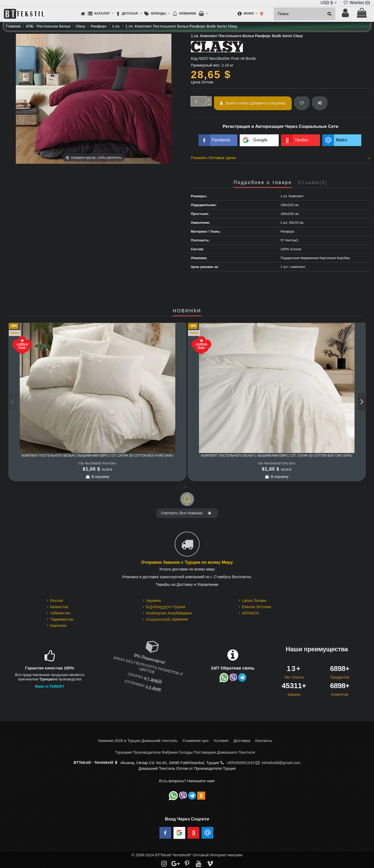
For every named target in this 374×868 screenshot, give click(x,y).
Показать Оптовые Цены (280, 158)
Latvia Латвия (254, 600)
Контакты (263, 741)
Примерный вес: (206, 65)
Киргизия (58, 625)
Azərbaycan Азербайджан (169, 613)
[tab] (280, 159)
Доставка (242, 741)
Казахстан (59, 607)
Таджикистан (62, 619)
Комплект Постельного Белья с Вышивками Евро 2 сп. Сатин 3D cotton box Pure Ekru (97, 456)
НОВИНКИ (187, 311)
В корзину (97, 476)
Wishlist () (357, 3)
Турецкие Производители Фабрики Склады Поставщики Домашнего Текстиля (185, 752)
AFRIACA (251, 613)
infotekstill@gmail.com (281, 763)
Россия (56, 600)
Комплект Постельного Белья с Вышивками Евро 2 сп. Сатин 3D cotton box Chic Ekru (276, 456)
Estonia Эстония (257, 607)
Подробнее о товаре (263, 183)
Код (194, 58)
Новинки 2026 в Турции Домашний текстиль (138, 741)
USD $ (329, 3)
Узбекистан (60, 613)
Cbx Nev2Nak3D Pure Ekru (97, 463)
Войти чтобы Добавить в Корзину (253, 103)
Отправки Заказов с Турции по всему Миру (187, 563)
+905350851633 (240, 763)
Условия (221, 741)
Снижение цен (196, 741)
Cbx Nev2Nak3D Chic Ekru (277, 463)
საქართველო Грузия (166, 607)
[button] (101, 14)
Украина (153, 600)
